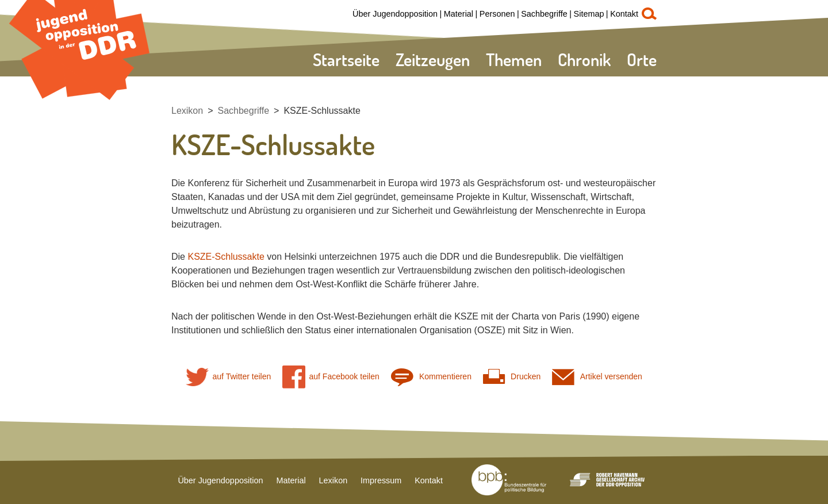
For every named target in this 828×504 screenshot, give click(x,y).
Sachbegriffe (544, 14)
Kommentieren (431, 377)
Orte (642, 59)
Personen (497, 14)
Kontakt (624, 14)
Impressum (381, 480)
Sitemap (589, 14)
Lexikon (187, 111)
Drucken (512, 377)
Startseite (346, 59)
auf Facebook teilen (331, 377)
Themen (514, 59)
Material (459, 14)
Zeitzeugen (433, 59)
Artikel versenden (597, 377)
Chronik (584, 59)
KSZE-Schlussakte (322, 111)
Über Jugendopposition (395, 14)
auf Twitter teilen (228, 377)
